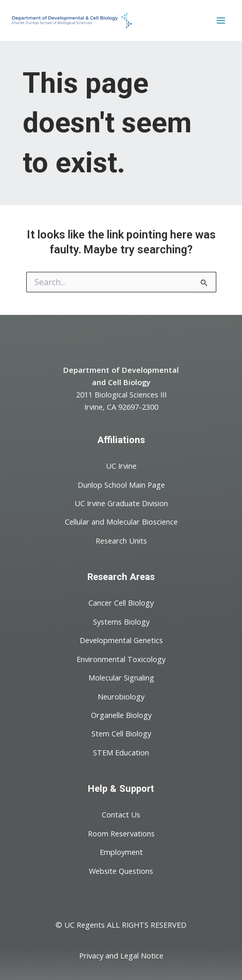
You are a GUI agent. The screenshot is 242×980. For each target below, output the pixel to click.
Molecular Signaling (121, 677)
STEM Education (121, 752)
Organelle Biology (121, 715)
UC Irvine (121, 466)
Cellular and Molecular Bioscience (121, 522)
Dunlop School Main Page (121, 484)
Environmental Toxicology (121, 658)
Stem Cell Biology (121, 733)
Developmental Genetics (121, 640)
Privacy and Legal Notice (121, 955)
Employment (121, 852)
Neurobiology (121, 696)
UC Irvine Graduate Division (121, 503)
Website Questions (121, 870)
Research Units (121, 541)
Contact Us (121, 814)
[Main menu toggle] (221, 21)
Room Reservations (121, 833)
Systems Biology (121, 621)
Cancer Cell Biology (121, 603)
